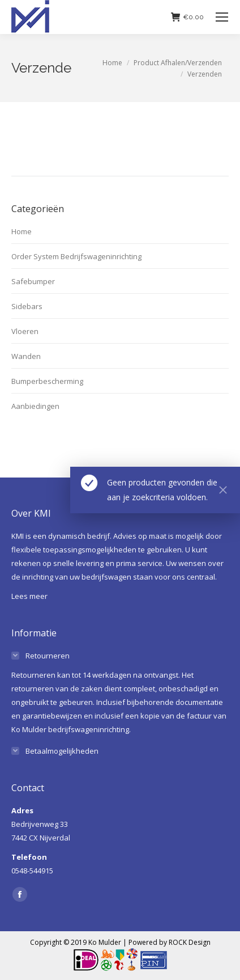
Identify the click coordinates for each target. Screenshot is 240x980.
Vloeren (25, 331)
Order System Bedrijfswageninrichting (76, 256)
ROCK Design (190, 942)
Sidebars (27, 306)
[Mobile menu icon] (222, 17)
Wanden (26, 356)
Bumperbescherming (47, 381)
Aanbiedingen (35, 406)
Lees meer (29, 596)
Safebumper (33, 281)
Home (22, 231)
